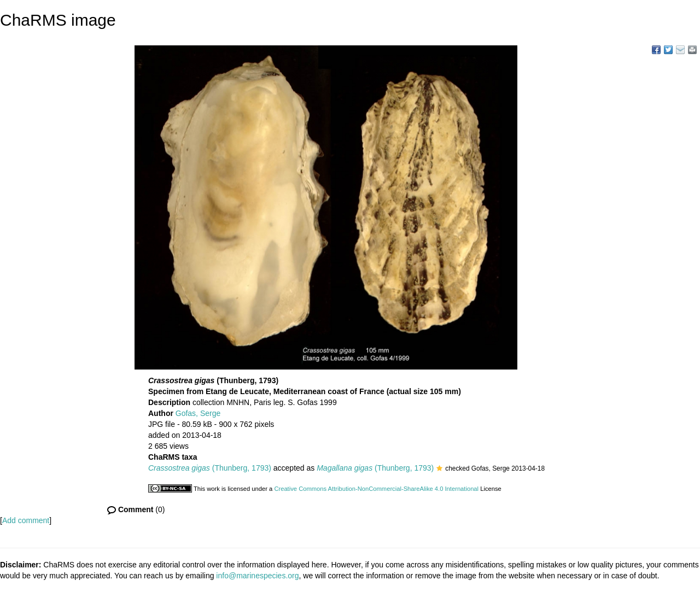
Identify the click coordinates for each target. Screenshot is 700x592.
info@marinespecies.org (257, 576)
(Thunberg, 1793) (210, 468)
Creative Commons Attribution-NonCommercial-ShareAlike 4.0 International (376, 489)
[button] (439, 469)
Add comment (26, 520)
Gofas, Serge (198, 413)
